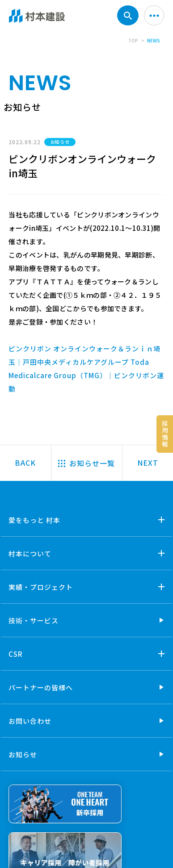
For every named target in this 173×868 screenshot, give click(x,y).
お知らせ (23, 754)
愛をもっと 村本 (34, 520)
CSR (16, 654)
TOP (133, 40)
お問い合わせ (30, 721)
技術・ (34, 620)
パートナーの (41, 687)
